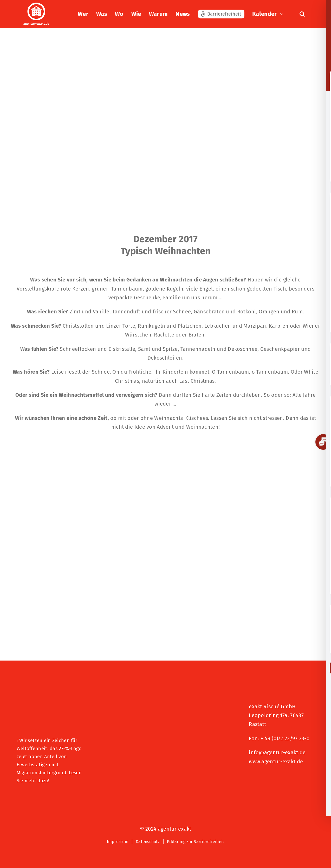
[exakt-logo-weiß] (36, 5)
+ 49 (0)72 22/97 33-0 (285, 738)
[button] (302, 14)
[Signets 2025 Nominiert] (275, 779)
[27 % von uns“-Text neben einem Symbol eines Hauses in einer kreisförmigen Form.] (49, 699)
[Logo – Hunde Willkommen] (43, 797)
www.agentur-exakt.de (276, 762)
